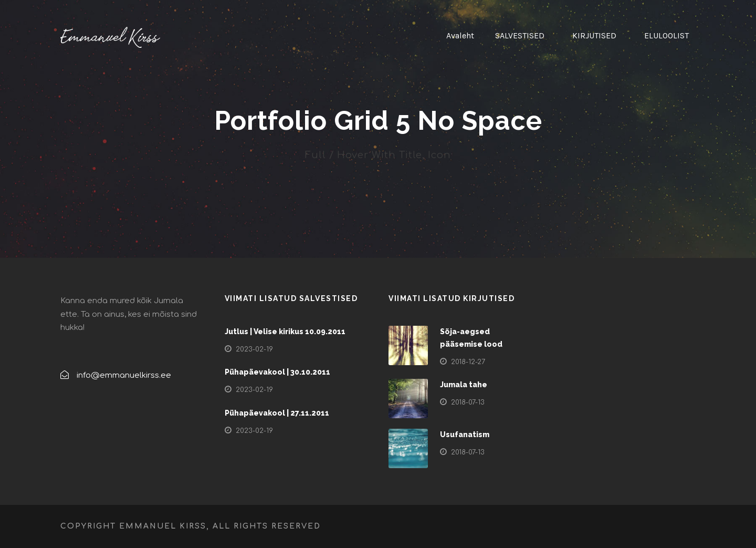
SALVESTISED (520, 35)
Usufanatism (465, 435)
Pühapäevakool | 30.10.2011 (277, 372)
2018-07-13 (468, 402)
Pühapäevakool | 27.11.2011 (277, 413)
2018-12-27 (468, 362)
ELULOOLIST (666, 35)
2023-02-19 (254, 349)
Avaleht (460, 35)
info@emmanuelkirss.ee (124, 375)
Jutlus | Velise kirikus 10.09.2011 (285, 332)
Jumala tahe (464, 385)
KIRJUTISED (594, 35)
